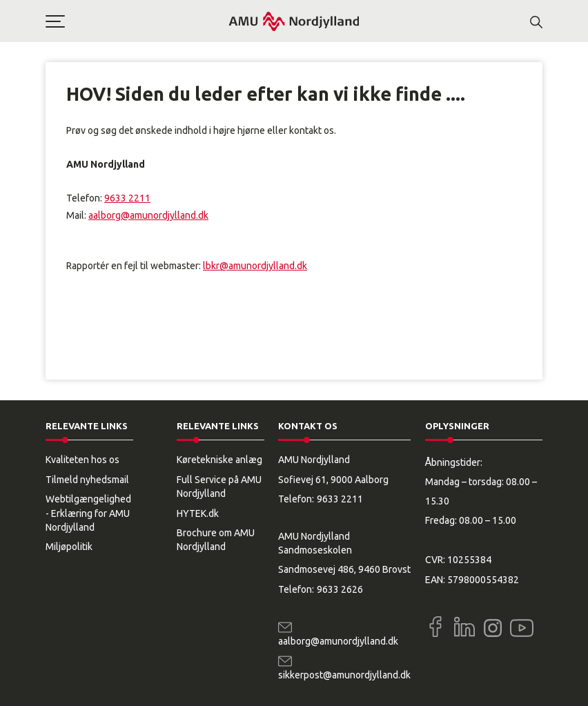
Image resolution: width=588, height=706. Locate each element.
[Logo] (294, 21)
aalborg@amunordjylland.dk (148, 215)
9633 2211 (127, 198)
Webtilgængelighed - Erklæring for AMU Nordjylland (88, 513)
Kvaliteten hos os (82, 460)
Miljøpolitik (69, 547)
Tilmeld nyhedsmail (87, 480)
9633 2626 (340, 589)
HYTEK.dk (198, 513)
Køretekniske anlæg (219, 460)
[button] (137, 21)
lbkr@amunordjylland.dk (255, 266)
